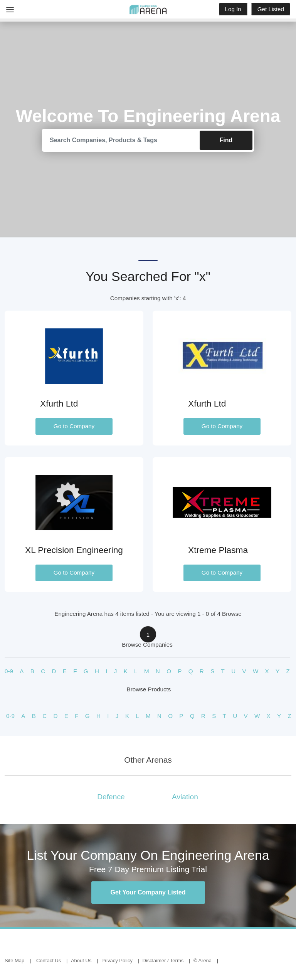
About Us (81, 961)
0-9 (9, 671)
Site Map (14, 961)
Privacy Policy (117, 961)
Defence (111, 797)
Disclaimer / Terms (163, 961)
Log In (233, 9)
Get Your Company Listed (148, 892)
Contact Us (49, 961)
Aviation (185, 797)
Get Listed (271, 9)
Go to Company (74, 426)
